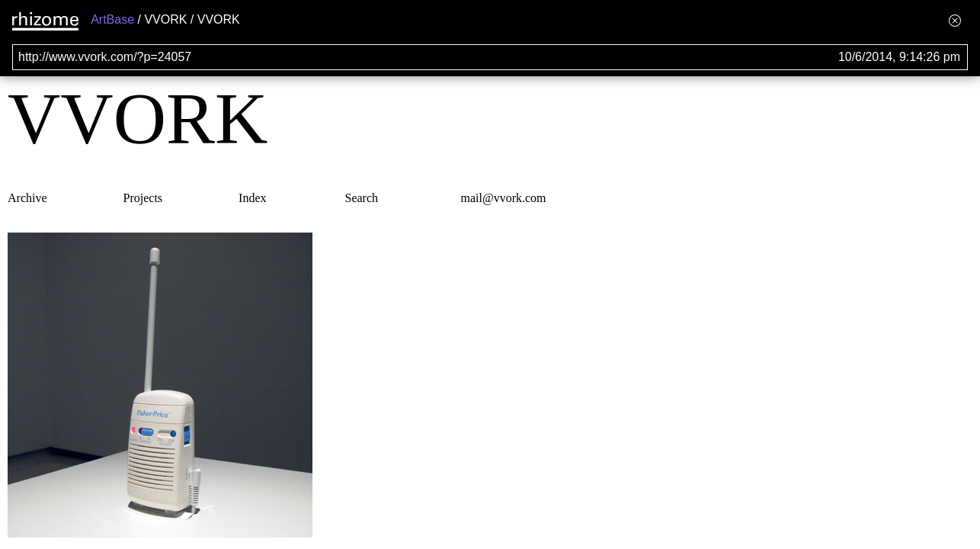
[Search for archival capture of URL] (490, 57)
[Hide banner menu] (955, 20)
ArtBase (112, 19)
